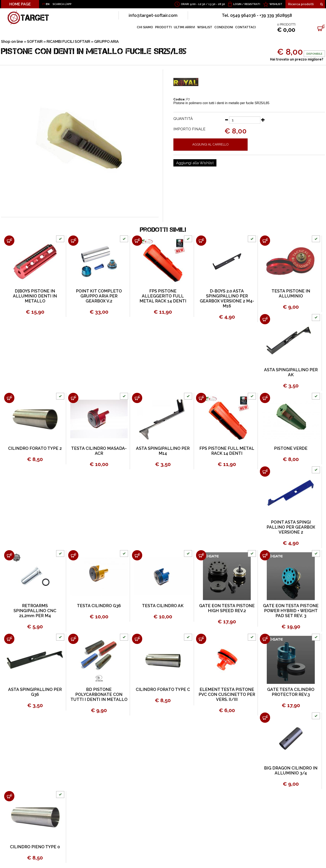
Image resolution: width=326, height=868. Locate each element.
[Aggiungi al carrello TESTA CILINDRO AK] (137, 555)
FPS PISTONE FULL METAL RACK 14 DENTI (227, 451)
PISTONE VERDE (291, 448)
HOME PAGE (20, 4)
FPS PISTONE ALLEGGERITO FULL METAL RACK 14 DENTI (163, 296)
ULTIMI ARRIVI (184, 27)
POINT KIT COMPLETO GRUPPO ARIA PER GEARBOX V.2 (99, 296)
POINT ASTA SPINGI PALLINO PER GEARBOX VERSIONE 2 (291, 527)
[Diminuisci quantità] (226, 120)
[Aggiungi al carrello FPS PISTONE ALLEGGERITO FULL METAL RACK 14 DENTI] (137, 241)
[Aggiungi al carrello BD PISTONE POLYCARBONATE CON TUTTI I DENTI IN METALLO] (73, 639)
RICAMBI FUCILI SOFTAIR (68, 41)
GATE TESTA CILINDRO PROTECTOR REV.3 (291, 692)
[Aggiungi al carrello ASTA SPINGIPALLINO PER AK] (265, 319)
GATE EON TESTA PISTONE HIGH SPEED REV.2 (227, 608)
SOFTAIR (35, 41)
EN (48, 4)
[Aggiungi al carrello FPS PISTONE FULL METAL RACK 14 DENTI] (201, 398)
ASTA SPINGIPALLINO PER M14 (163, 451)
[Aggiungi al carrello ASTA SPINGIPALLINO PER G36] (9, 639)
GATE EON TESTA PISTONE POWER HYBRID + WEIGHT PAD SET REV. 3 (291, 611)
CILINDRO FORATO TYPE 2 (35, 448)
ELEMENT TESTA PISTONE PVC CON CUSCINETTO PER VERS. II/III (227, 694)
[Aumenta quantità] (263, 120)
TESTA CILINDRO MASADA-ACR (99, 451)
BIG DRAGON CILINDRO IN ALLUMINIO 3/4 (291, 771)
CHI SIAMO (145, 27)
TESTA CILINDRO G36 (99, 606)
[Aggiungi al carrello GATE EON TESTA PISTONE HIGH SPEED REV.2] (201, 555)
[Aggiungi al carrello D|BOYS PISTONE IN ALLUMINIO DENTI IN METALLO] (9, 241)
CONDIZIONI (224, 27)
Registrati (252, 4)
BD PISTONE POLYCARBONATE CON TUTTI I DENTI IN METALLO (99, 694)
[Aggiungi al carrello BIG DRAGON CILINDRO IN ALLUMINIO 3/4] (265, 718)
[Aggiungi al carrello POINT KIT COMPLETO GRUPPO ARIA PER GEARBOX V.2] (73, 241)
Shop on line (12, 41)
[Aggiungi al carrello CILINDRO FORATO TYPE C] (137, 639)
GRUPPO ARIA (106, 41)
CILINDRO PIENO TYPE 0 (35, 847)
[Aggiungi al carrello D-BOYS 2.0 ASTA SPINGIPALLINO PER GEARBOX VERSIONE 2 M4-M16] (201, 241)
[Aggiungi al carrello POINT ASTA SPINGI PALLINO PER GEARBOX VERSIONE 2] (265, 472)
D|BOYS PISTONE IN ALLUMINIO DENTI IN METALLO (35, 296)
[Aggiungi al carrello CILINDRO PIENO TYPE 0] (9, 796)
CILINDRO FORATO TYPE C (163, 689)
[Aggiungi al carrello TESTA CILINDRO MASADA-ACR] (73, 398)
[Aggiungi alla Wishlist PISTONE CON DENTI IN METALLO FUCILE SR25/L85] (195, 163)
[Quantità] (245, 120)
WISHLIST (276, 4)
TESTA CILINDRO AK (163, 606)
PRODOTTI (163, 27)
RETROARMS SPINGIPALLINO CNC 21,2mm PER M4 (35, 611)
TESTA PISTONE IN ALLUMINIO (291, 293)
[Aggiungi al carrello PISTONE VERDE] (265, 398)
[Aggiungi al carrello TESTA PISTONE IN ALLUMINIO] (265, 241)
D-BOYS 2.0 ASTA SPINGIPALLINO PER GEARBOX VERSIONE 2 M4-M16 (227, 298)
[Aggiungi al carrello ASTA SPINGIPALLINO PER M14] (137, 398)
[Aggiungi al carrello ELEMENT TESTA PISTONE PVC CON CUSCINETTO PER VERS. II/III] (201, 639)
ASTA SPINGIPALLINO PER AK (291, 372)
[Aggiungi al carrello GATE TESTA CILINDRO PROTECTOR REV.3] (265, 639)
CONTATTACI (245, 27)
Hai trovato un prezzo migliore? (297, 59)
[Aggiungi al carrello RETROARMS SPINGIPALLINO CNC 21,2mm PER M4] (9, 555)
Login (237, 4)
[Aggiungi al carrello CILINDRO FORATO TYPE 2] (9, 398)
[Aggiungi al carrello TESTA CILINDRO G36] (73, 555)
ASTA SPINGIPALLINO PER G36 (35, 692)
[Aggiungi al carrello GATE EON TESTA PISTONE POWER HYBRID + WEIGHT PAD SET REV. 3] (265, 555)
